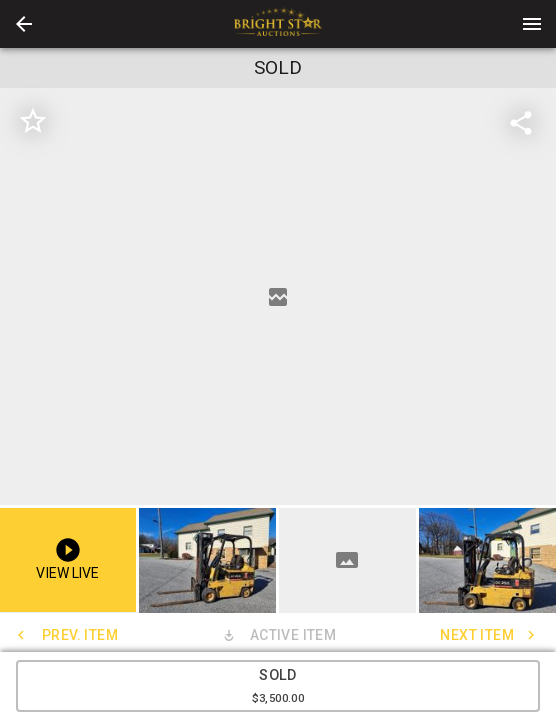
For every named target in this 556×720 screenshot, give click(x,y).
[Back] (24, 24)
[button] (24, 24)
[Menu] (532, 24)
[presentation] (278, 24)
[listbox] (278, 296)
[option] (278, 296)
